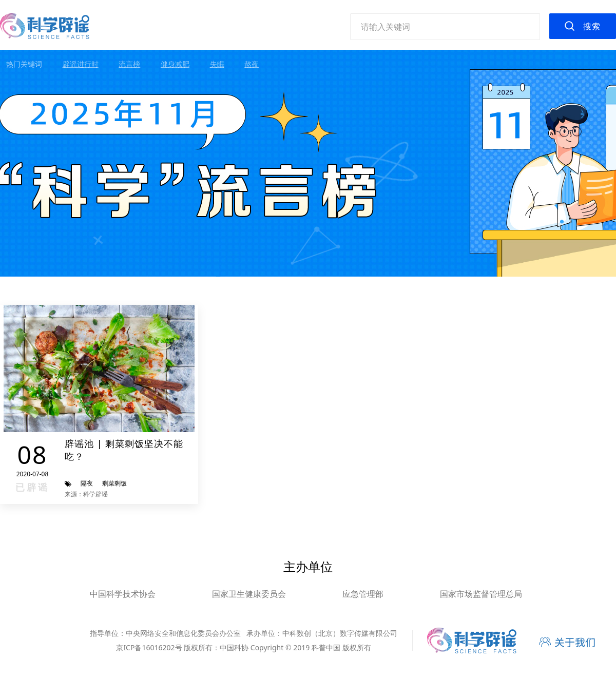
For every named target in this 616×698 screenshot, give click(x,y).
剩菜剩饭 (114, 483)
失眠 (217, 64)
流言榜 (129, 64)
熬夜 (252, 64)
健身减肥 (175, 64)
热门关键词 (24, 64)
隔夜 (87, 483)
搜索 (592, 26)
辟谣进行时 (81, 64)
